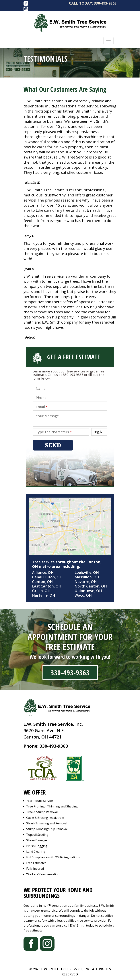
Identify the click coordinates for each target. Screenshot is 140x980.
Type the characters (54, 432)
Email (42, 407)
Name (41, 388)
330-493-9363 (105, 3)
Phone (41, 398)
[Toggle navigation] (108, 41)
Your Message (47, 416)
